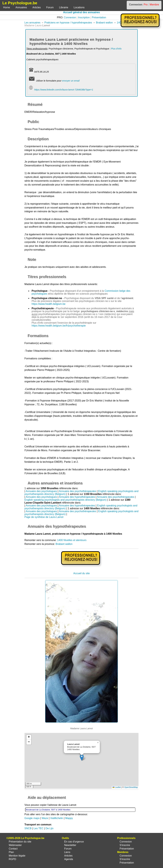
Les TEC (39, 828)
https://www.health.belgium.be (49, 304)
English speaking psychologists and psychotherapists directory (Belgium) (66, 500)
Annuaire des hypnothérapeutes (77, 497)
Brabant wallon (104, 23)
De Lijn (50, 828)
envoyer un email (71, 81)
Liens (67, 852)
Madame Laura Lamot (37, 284)
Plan (11, 852)
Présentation (99, 17)
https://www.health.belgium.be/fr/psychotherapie (59, 326)
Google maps (32, 818)
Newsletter (70, 845)
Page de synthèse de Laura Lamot (44, 517)
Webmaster (15, 845)
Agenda (69, 859)
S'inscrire (125, 845)
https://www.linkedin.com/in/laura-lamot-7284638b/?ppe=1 (64, 90)
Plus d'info (116, 49)
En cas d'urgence (74, 842)
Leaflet (117, 787)
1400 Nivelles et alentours (72, 540)
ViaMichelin (57, 818)
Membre (154, 5)
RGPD (12, 859)
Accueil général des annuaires (81, 12)
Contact (13, 849)
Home (7, 7)
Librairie (64, 7)
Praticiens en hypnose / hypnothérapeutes (68, 23)
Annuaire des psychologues (41, 491)
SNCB (28, 828)
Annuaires (21, 7)
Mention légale (17, 856)
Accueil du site (81, 573)
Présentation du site (20, 842)
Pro (146, 5)
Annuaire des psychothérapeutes (78, 491)
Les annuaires (33, 23)
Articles (37, 7)
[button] (82, 758)
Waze (45, 818)
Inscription (84, 17)
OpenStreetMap (131, 787)
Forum (50, 7)
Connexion (70, 17)
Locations (79, 7)
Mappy (69, 818)
